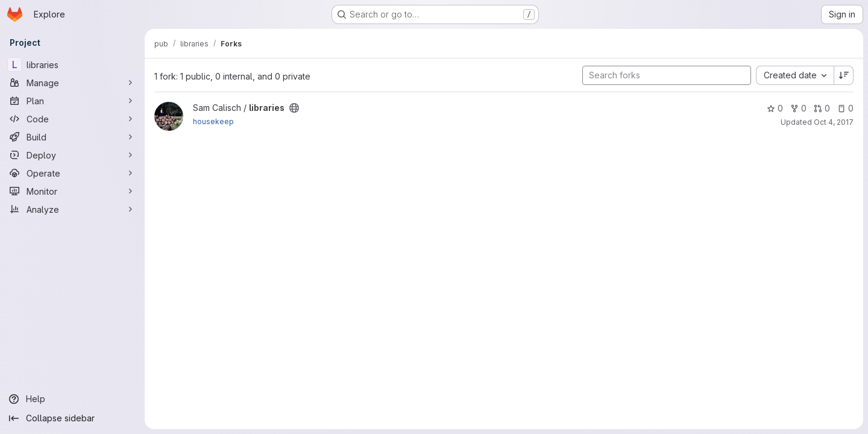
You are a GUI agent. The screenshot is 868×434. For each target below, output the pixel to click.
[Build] (72, 137)
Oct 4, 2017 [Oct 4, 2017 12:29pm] (834, 122)
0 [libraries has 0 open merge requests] (822, 108)
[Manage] (72, 83)
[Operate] (72, 173)
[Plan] (72, 101)
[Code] (72, 119)
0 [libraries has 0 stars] (775, 108)
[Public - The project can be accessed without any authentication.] (294, 108)
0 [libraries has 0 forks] (798, 108)
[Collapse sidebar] (72, 418)
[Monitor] (72, 191)
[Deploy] (72, 155)
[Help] (72, 399)
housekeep (213, 121)
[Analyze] (72, 209)
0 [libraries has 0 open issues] (845, 108)
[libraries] (72, 64)
